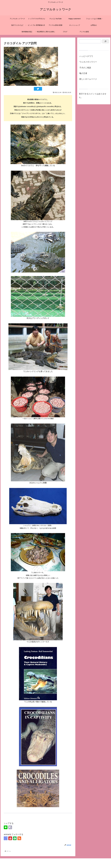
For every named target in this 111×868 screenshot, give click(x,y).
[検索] (105, 41)
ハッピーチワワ (86, 56)
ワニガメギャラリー (88, 62)
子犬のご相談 (85, 68)
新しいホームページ (88, 79)
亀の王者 (83, 73)
